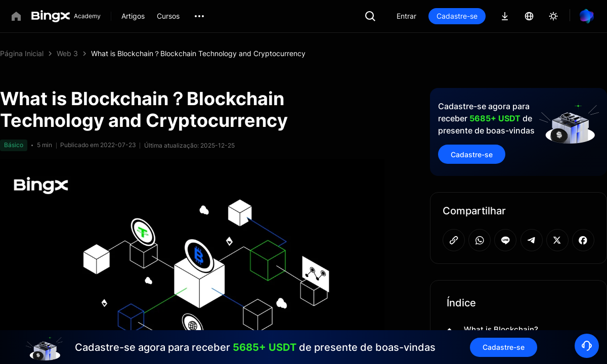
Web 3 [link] (67, 53)
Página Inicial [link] (22, 53)
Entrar (406, 16)
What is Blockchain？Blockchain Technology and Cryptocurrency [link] (198, 53)
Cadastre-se (457, 16)
